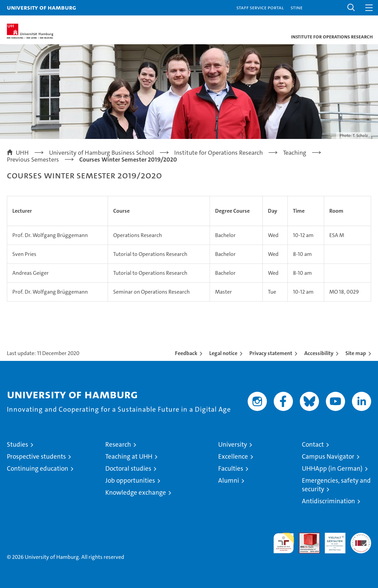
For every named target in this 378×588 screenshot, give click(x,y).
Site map (356, 353)
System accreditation (361, 540)
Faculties (231, 468)
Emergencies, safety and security (336, 485)
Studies (17, 444)
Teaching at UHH (129, 456)
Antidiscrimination (328, 501)
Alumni (229, 480)
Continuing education (38, 468)
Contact (313, 444)
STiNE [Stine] (297, 7)
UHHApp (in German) (332, 468)
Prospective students (36, 456)
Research (118, 444)
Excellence (233, 456)
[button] (351, 8)
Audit (306, 536)
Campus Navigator (328, 456)
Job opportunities (130, 480)
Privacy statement (271, 353)
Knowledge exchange (136, 492)
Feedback (186, 353)
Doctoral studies (128, 468)
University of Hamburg (42, 7)
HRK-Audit (331, 540)
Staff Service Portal (260, 7)
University (233, 444)
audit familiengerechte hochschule (284, 543)
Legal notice (223, 353)
